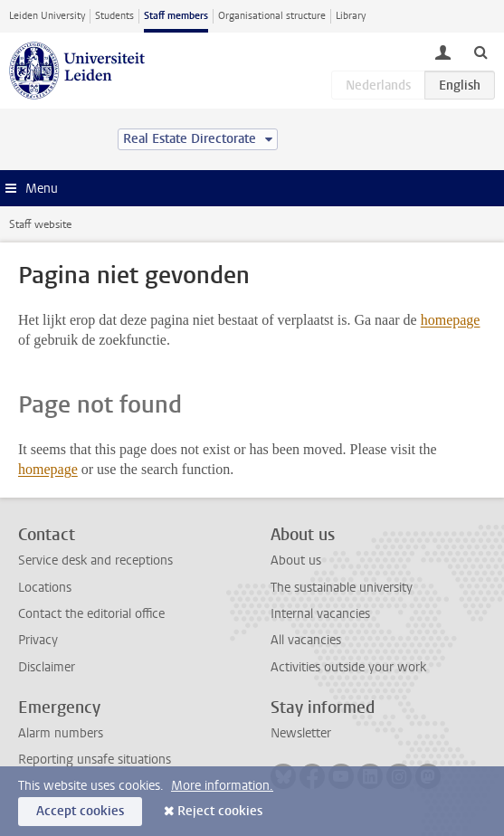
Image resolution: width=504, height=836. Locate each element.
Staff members (176, 16)
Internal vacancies (320, 614)
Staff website (40, 224)
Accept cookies (80, 811)
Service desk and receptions (95, 560)
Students (114, 16)
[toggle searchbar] (480, 52)
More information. (222, 786)
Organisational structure (272, 16)
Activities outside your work (348, 667)
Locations (45, 588)
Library (351, 16)
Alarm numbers (61, 733)
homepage (451, 320)
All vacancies (306, 640)
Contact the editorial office (91, 614)
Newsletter (301, 733)
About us (296, 560)
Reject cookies (220, 811)
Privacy (38, 640)
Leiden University (47, 16)
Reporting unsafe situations (95, 760)
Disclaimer (47, 667)
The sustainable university (342, 588)
